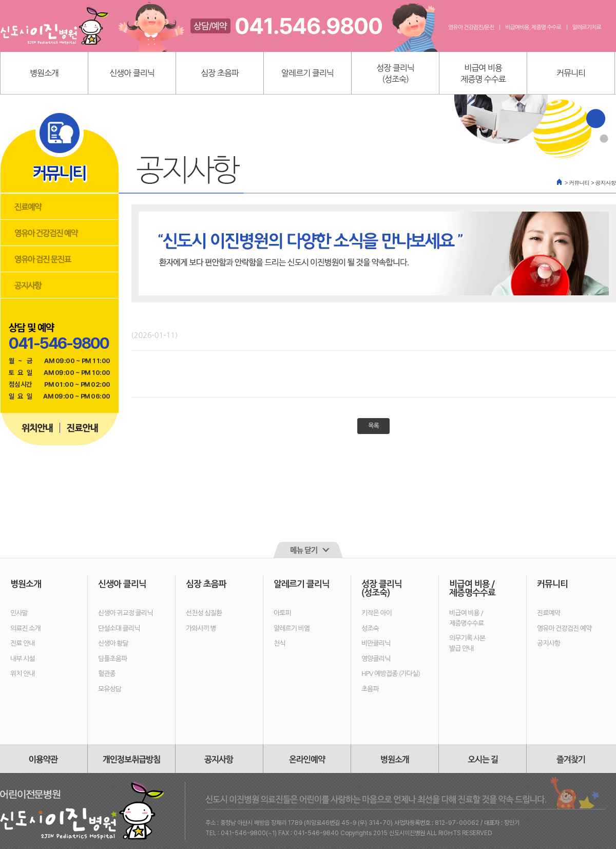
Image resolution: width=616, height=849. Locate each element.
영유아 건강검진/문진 (471, 27)
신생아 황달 (113, 643)
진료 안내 (23, 643)
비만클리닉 (376, 643)
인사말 (19, 613)
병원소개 (44, 73)
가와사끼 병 (201, 628)
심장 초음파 (220, 73)
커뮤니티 (571, 73)
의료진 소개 (25, 628)
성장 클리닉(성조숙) (395, 73)
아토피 (282, 613)
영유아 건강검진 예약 (564, 628)
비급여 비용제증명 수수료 (483, 73)
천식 (279, 643)
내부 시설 (23, 659)
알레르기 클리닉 (307, 73)
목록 (373, 426)
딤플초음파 (112, 659)
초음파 (370, 689)
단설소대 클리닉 (119, 628)
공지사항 (548, 643)
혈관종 (107, 674)
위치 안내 (23, 674)
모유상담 (110, 689)
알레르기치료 (587, 27)
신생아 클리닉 (132, 73)
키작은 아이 (377, 613)
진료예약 (548, 613)
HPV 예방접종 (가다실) (391, 674)
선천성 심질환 (204, 613)
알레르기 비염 (292, 628)
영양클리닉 (376, 659)
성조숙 (370, 628)
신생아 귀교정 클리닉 (125, 613)
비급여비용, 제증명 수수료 (533, 27)
